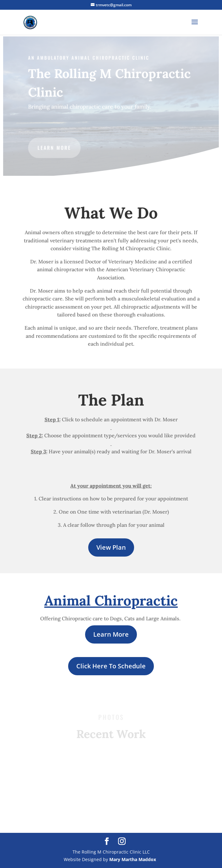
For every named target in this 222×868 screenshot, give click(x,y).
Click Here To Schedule (111, 666)
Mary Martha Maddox (133, 859)
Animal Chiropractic (111, 601)
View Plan (111, 547)
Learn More (111, 634)
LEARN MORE (55, 147)
